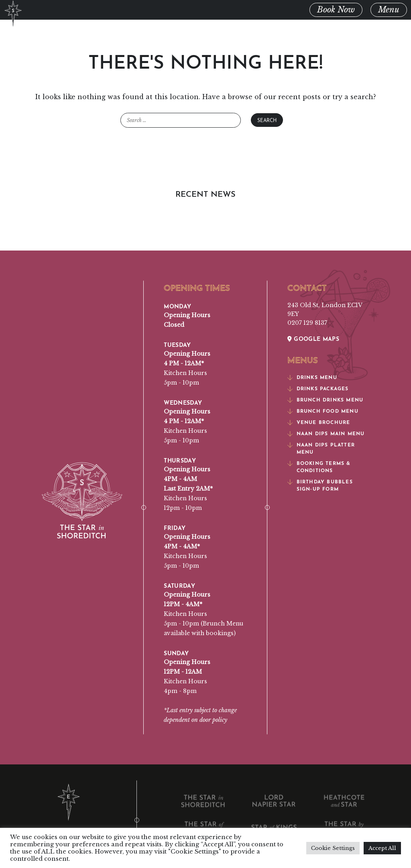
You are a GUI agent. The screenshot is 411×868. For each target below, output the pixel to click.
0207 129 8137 (307, 323)
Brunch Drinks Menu (326, 399)
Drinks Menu (312, 377)
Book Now (336, 10)
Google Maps (313, 338)
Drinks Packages (318, 388)
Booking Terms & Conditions (319, 466)
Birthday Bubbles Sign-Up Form (320, 485)
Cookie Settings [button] (333, 848)
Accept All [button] (382, 848)
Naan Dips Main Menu (326, 433)
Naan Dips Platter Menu (321, 448)
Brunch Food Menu (323, 410)
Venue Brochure (319, 422)
